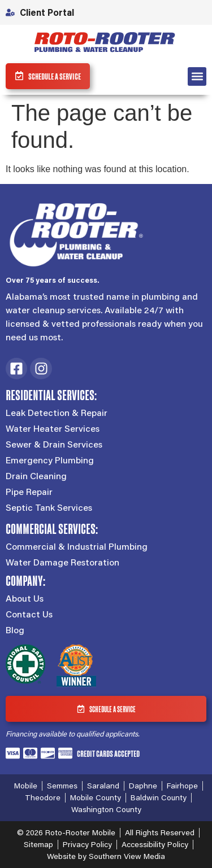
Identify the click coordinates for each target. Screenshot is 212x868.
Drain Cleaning (36, 476)
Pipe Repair (29, 492)
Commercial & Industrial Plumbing (77, 546)
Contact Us (29, 614)
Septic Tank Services (49, 507)
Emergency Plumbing (50, 460)
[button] (197, 76)
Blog (15, 630)
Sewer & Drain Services (54, 444)
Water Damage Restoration (62, 562)
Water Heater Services (53, 428)
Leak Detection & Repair (57, 413)
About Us (25, 598)
